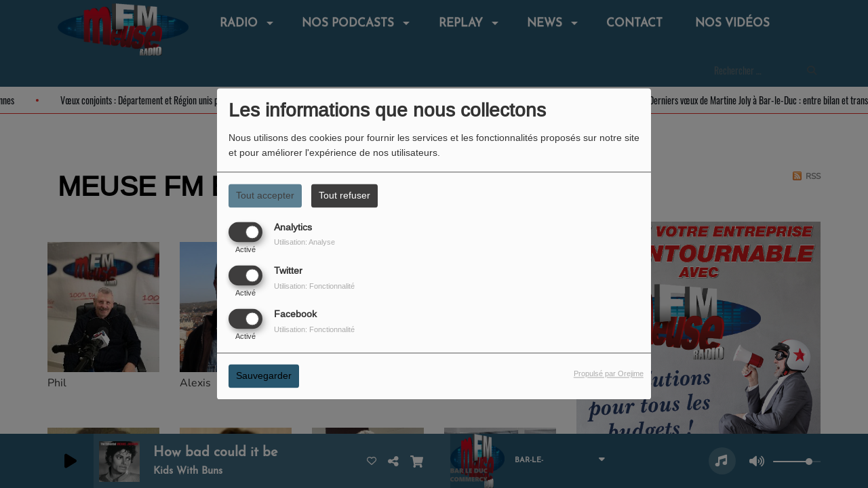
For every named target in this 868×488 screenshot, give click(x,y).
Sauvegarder (264, 376)
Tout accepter (265, 195)
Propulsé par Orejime (609, 374)
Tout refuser (344, 195)
